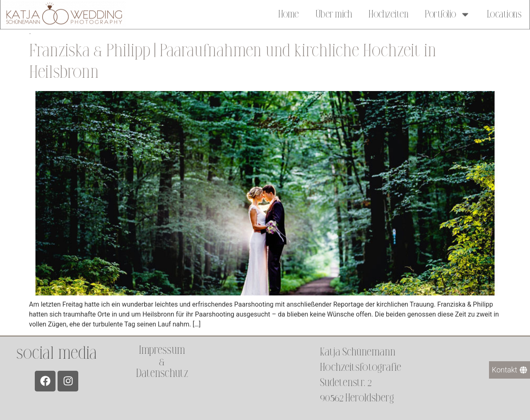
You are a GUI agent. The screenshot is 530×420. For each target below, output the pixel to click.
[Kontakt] (510, 370)
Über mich (334, 13)
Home (289, 13)
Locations (504, 13)
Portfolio (448, 13)
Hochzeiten (388, 13)
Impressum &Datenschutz (162, 362)
